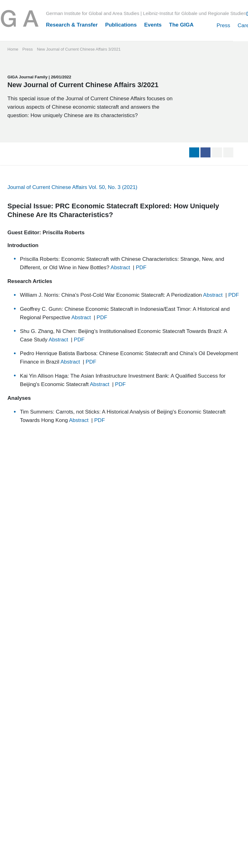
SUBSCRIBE (96, 659)
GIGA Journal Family (31, 142)
